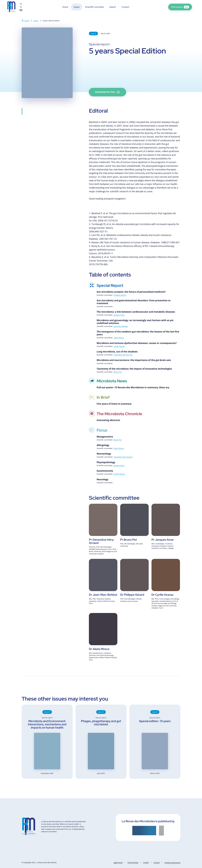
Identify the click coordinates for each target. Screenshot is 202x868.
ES (21, 7)
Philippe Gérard (120, 295)
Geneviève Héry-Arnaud (123, 355)
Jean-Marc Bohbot (121, 326)
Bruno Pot (118, 372)
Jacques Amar (119, 315)
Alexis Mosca (119, 338)
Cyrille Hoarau (119, 346)
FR (21, 4)
